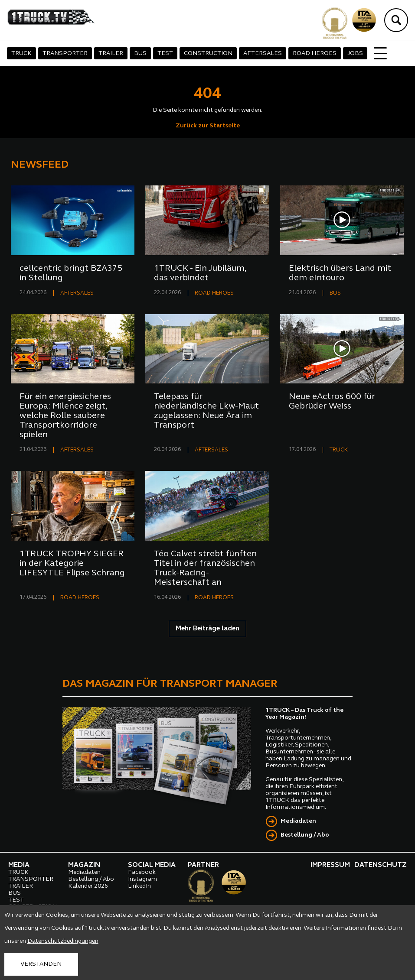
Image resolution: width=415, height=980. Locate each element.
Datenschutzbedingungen (63, 941)
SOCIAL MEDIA (152, 865)
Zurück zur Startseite (208, 126)
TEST (165, 54)
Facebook (142, 872)
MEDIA (19, 865)
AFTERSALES (263, 54)
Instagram (142, 879)
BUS (140, 54)
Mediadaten (298, 821)
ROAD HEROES (315, 54)
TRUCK (21, 54)
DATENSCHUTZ (381, 865)
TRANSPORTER (65, 54)
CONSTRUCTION (208, 54)
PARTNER (203, 865)
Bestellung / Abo (305, 835)
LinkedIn (139, 886)
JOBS (355, 54)
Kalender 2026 (88, 886)
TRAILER (111, 54)
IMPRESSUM (330, 865)
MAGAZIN (84, 865)
